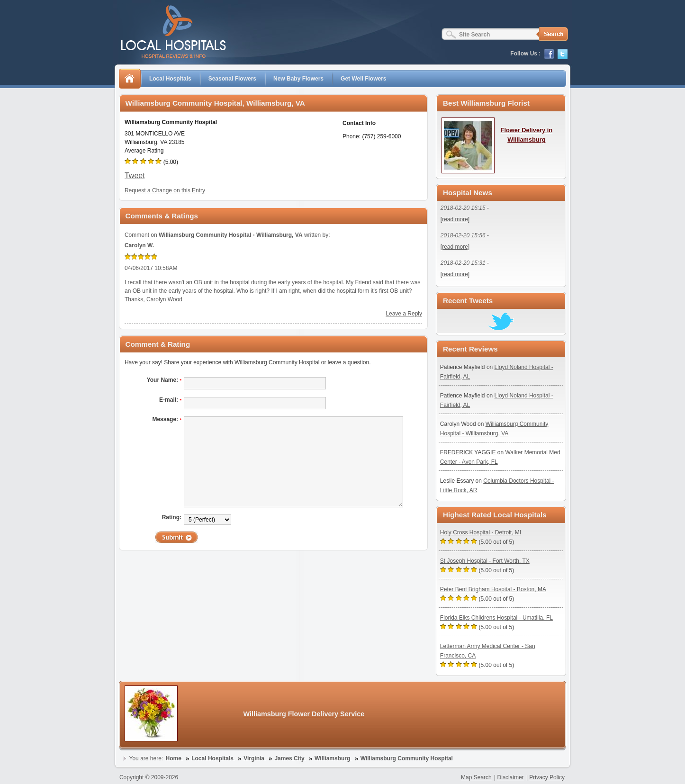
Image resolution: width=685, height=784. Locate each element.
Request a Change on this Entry (165, 190)
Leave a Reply (404, 314)
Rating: (172, 517)
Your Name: (164, 380)
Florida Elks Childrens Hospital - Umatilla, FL (496, 618)
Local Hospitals (170, 79)
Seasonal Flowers (232, 79)
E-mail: (170, 400)
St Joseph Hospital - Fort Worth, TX (485, 561)
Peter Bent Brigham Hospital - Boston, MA (493, 589)
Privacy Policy (547, 777)
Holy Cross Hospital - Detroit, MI (481, 532)
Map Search (476, 777)
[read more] (455, 219)
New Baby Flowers (298, 79)
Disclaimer (511, 777)
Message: (167, 419)
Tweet (135, 176)
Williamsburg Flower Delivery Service (304, 714)
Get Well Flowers (363, 79)
